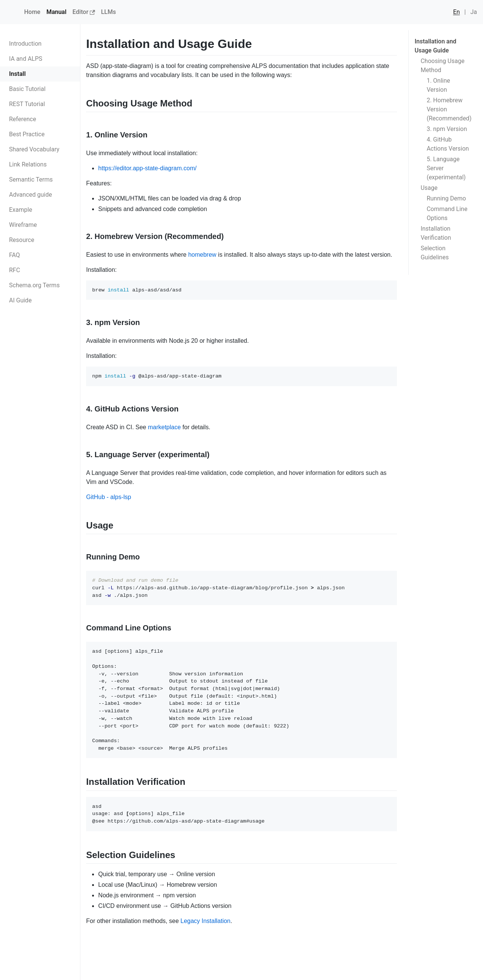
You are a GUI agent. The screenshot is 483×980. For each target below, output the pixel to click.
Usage (429, 188)
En (457, 12)
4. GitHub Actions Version (448, 144)
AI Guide (20, 300)
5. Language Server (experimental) (446, 168)
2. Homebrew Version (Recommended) (449, 109)
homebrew (202, 255)
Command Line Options (447, 213)
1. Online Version (438, 85)
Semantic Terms (31, 180)
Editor (84, 12)
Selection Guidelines (435, 253)
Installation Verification (436, 233)
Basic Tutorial (27, 89)
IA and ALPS (26, 59)
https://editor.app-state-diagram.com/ (147, 168)
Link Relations (28, 164)
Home (32, 12)
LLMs (109, 12)
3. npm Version (447, 129)
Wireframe (23, 225)
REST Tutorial (27, 104)
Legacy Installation (205, 921)
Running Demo (446, 198)
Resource (22, 240)
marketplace (164, 427)
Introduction (25, 44)
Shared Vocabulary (34, 149)
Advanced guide (31, 195)
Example (21, 210)
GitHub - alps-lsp (108, 497)
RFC (15, 270)
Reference (23, 119)
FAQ (15, 255)
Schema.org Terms (34, 285)
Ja (474, 12)
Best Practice (27, 134)
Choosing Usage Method (443, 65)
